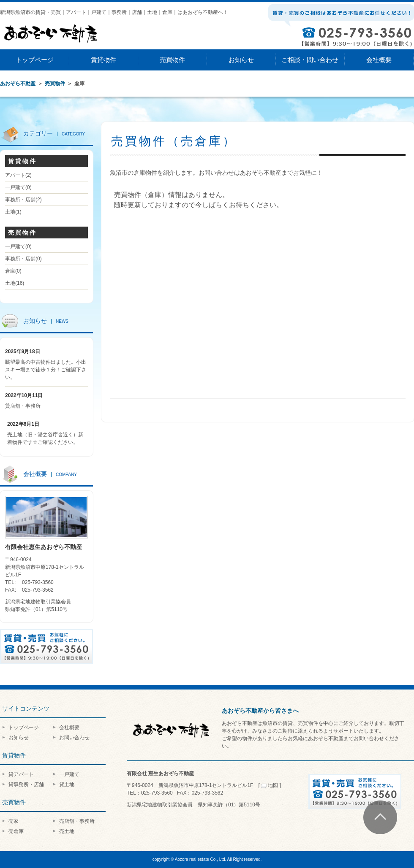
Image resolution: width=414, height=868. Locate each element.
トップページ (35, 60)
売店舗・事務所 (77, 821)
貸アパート (21, 774)
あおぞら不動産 (18, 84)
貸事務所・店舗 (26, 784)
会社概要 (379, 60)
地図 (270, 785)
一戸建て (18, 187)
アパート (18, 175)
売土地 (67, 831)
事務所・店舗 (23, 200)
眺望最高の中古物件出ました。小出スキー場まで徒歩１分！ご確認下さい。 (46, 370)
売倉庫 (16, 831)
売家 (14, 821)
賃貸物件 (103, 60)
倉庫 (13, 271)
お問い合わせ (74, 738)
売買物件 (172, 60)
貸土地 (67, 784)
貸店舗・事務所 (23, 406)
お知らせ (241, 60)
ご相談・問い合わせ (310, 60)
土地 (13, 212)
